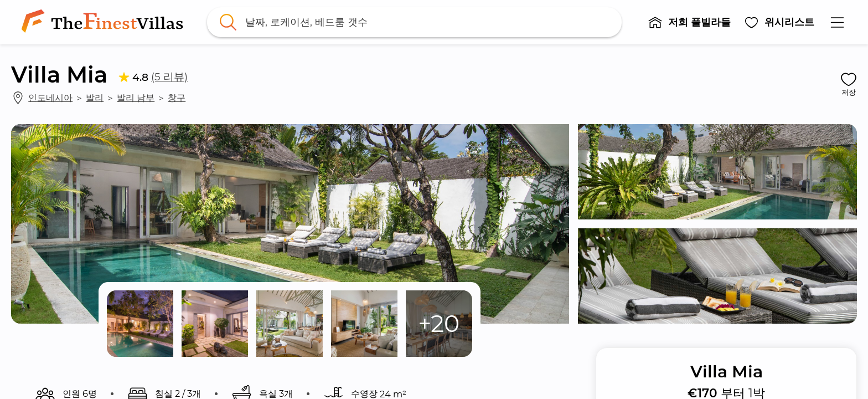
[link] (105, 22)
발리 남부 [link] (136, 98)
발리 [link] (95, 98)
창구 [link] (177, 98)
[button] (689, 22)
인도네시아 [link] (50, 98)
